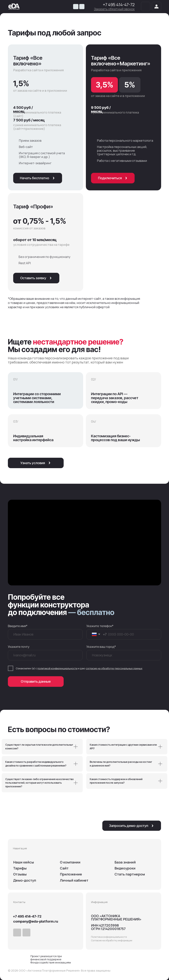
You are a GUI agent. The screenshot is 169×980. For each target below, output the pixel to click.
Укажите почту (19, 647)
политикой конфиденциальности (57, 668)
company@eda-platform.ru (36, 921)
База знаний (125, 862)
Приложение (71, 874)
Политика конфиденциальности (109, 937)
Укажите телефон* (100, 626)
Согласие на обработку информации (112, 940)
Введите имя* (18, 626)
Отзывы (20, 874)
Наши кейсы (24, 862)
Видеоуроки (125, 868)
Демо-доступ (25, 880)
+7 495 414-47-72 (119, 5)
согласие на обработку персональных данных (114, 668)
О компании (70, 862)
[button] (114, 9)
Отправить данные (36, 681)
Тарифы (20, 868)
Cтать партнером (130, 874)
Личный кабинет (74, 880)
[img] (14, 7)
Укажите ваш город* (101, 647)
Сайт (64, 868)
